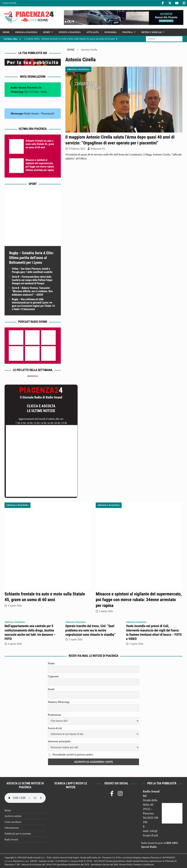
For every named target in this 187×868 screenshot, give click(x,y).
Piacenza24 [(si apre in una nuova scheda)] (48, 113)
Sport (47, 32)
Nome (51, 663)
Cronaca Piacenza (26, 32)
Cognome (53, 676)
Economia (110, 32)
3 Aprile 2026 (76, 639)
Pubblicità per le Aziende (18, 834)
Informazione (12, 828)
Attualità (93, 32)
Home (6, 32)
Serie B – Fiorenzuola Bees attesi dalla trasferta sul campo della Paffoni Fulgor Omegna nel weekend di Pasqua (32, 280)
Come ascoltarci (13, 822)
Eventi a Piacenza (70, 32)
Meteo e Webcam (151, 32)
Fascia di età (55, 728)
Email (51, 689)
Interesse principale (59, 741)
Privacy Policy (126, 864)
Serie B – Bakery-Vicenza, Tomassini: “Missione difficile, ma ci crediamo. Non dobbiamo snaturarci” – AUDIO (32, 291)
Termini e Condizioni (144, 864)
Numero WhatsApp (59, 702)
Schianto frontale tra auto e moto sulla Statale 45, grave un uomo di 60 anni (40, 144)
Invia (44, 92)
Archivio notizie (13, 816)
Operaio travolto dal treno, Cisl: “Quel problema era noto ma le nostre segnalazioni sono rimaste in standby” (90, 630)
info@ (154, 831)
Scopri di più (151, 835)
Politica (128, 32)
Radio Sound (9, 3)
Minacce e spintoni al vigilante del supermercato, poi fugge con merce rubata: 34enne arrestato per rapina (139, 600)
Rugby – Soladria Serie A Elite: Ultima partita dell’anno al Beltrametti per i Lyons (31, 258)
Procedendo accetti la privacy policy (73, 754)
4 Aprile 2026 (15, 606)
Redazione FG (98, 149)
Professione (54, 715)
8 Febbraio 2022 (77, 149)
